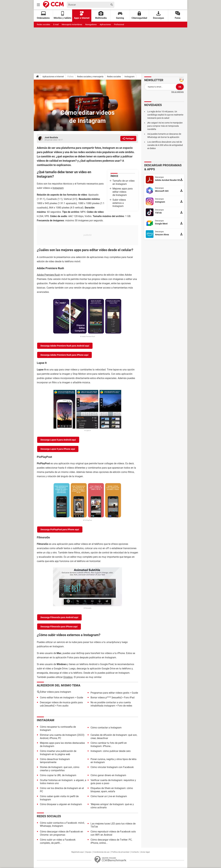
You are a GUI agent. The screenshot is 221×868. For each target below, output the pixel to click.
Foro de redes (125, 706)
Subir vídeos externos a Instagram (119, 203)
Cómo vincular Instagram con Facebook (112, 767)
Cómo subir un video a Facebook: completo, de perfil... (58, 841)
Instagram (129, 77)
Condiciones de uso (101, 852)
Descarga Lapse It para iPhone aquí (58, 449)
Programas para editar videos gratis (110, 693)
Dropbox (68, 677)
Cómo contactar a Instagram (106, 728)
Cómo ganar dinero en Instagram (108, 775)
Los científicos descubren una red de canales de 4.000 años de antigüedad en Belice (165, 145)
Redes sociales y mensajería (90, 77)
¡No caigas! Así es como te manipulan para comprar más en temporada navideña (165, 126)
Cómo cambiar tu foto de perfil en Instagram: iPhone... (109, 745)
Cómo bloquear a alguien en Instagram (61, 804)
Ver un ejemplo (177, 92)
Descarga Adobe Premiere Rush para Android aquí (65, 346)
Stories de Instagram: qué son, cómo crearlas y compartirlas (60, 769)
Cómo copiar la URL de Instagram (58, 775)
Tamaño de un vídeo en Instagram (124, 182)
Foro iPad (129, 698)
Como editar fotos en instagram (57, 698)
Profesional (119, 24)
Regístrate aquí (78, 852)
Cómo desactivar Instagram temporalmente (55, 761)
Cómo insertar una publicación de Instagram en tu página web (58, 753)
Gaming (120, 15)
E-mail (56, 24)
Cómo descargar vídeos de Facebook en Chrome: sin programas (61, 833)
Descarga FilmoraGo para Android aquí (59, 617)
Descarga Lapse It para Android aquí (58, 440)
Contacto (135, 852)
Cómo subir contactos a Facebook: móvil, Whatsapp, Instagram (62, 824)
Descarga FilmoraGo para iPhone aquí (59, 627)
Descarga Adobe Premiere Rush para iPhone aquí (64, 355)
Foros (178, 15)
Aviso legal (145, 852)
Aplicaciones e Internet (53, 77)
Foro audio (63, 706)
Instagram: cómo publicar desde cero (111, 751)
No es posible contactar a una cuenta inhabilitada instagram (111, 704)
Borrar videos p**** (101, 698)
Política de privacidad (120, 852)
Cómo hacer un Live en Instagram (109, 796)
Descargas (159, 15)
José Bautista (51, 137)
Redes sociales (44, 24)
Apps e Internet (82, 15)
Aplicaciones (105, 24)
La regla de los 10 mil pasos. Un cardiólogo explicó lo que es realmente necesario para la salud (165, 115)
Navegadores (91, 24)
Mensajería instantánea (72, 24)
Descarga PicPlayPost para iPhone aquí (60, 529)
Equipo (89, 852)
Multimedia (101, 15)
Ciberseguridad (139, 15)
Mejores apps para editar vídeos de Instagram (123, 192)
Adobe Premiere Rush (48, 275)
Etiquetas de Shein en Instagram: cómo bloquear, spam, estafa (112, 790)
